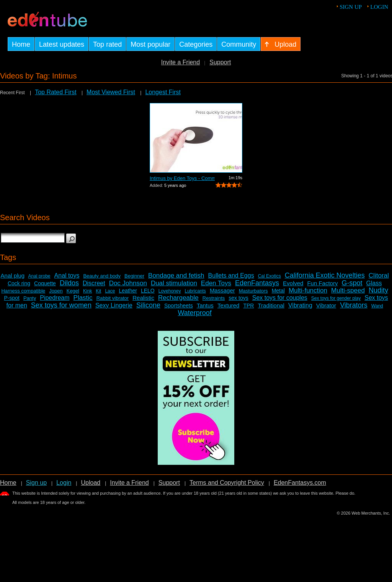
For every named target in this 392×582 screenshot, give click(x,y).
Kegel (73, 291)
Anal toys (67, 275)
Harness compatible (23, 291)
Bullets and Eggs (231, 275)
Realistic (143, 298)
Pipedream (55, 298)
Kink (87, 291)
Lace (110, 291)
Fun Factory (322, 283)
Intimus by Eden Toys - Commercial (182, 178)
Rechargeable (178, 298)
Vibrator (326, 305)
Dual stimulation (174, 283)
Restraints (214, 298)
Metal (278, 291)
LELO (148, 291)
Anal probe (39, 276)
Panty (30, 298)
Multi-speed (348, 290)
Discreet (94, 283)
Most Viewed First (111, 92)
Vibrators (354, 305)
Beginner (134, 276)
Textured (229, 305)
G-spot (352, 283)
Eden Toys (216, 283)
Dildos (69, 283)
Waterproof (194, 313)
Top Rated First (56, 92)
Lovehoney (170, 291)
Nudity (378, 290)
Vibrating (300, 305)
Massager (222, 290)
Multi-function (308, 290)
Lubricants (195, 291)
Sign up (351, 7)
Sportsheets (179, 306)
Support (220, 62)
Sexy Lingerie (114, 305)
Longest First (163, 92)
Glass (374, 283)
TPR (248, 306)
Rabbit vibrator (113, 298)
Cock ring (19, 283)
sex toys (238, 298)
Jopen (56, 291)
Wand (377, 306)
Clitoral (379, 275)
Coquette (45, 283)
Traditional (271, 305)
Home (8, 483)
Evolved (293, 283)
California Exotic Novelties (325, 275)
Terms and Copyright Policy (227, 483)
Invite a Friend (180, 62)
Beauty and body (102, 276)
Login (379, 7)
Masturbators (253, 291)
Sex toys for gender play (336, 298)
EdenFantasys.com (300, 483)
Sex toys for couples (280, 298)
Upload (91, 483)
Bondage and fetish (176, 275)
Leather (128, 291)
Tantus (205, 305)
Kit (98, 291)
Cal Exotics (269, 276)
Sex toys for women (61, 305)
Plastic (83, 298)
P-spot (11, 298)
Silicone (148, 305)
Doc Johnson (128, 283)
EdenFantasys (257, 283)
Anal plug (13, 275)
